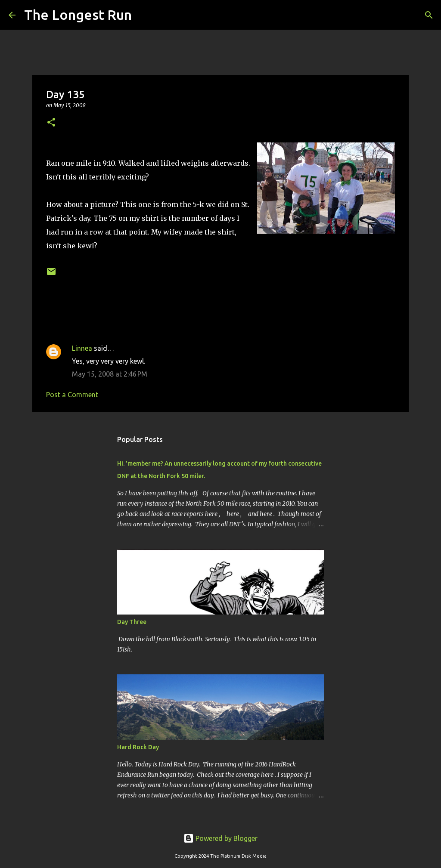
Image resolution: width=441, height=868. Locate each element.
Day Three (132, 622)
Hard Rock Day (138, 747)
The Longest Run (78, 15)
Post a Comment (72, 395)
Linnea (82, 348)
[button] (51, 123)
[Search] (144, 15)
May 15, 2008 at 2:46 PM (110, 374)
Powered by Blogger (220, 838)
